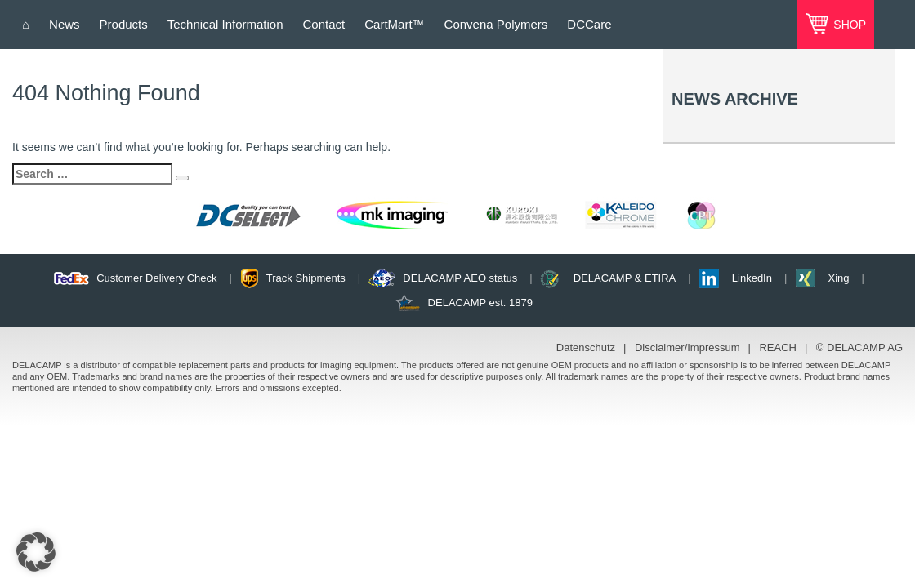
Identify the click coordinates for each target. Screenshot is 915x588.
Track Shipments (306, 278)
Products (124, 24)
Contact (324, 24)
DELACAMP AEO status (460, 278)
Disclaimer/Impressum (687, 347)
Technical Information (225, 24)
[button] (36, 552)
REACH (778, 347)
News (65, 24)
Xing (838, 278)
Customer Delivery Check (156, 278)
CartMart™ (394, 24)
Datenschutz (586, 347)
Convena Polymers (496, 24)
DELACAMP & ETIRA (625, 278)
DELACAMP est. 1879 (480, 303)
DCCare (589, 24)
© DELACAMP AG (859, 347)
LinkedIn (752, 278)
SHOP (848, 24)
